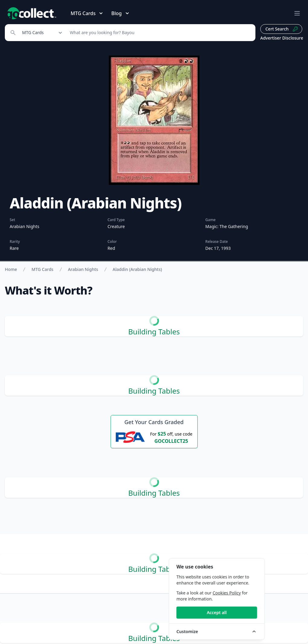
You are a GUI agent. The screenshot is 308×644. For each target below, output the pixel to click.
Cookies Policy (264, 593)
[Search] (159, 33)
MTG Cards (42, 269)
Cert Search (282, 29)
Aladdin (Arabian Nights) (137, 269)
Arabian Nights (83, 269)
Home (11, 269)
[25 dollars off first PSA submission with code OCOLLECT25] (154, 437)
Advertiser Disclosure (282, 38)
